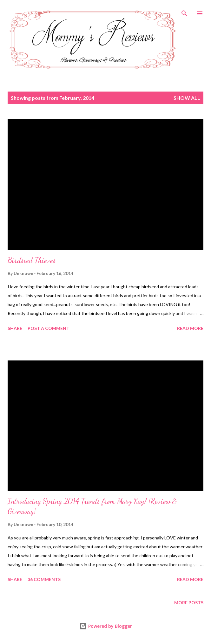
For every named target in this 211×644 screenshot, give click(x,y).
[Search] (184, 11)
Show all (187, 98)
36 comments (44, 579)
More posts (189, 603)
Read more (190, 328)
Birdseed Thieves (32, 260)
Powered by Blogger (106, 626)
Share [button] (15, 328)
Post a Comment (49, 328)
